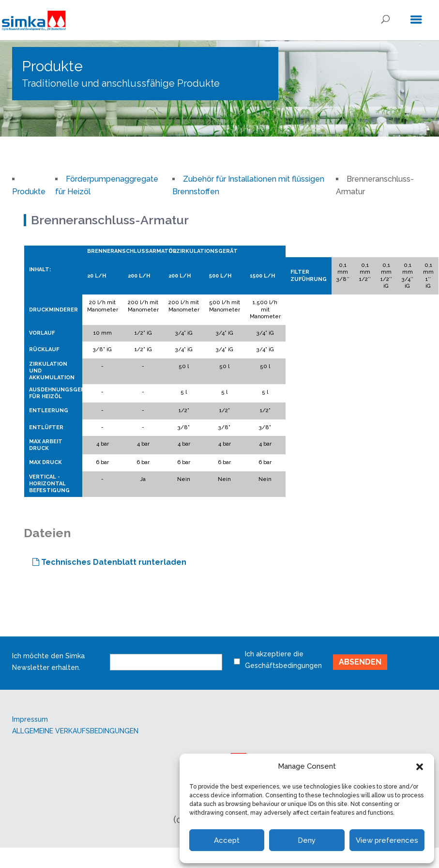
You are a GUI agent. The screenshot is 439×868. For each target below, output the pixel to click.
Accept (227, 840)
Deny (307, 840)
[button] (420, 767)
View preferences (387, 840)
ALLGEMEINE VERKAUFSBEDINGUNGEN (75, 731)
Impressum (30, 719)
